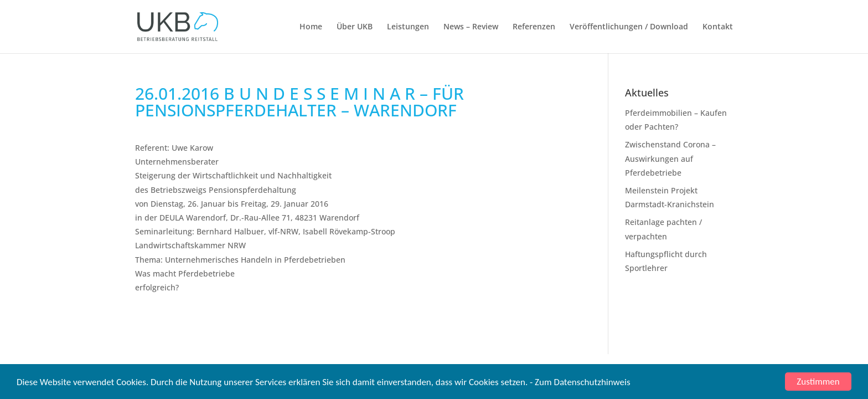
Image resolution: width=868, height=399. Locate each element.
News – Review (471, 27)
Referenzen (534, 27)
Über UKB (355, 27)
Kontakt (718, 27)
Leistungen (408, 27)
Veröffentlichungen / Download (629, 27)
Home (311, 27)
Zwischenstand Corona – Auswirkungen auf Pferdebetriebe (670, 158)
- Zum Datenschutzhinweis (580, 382)
